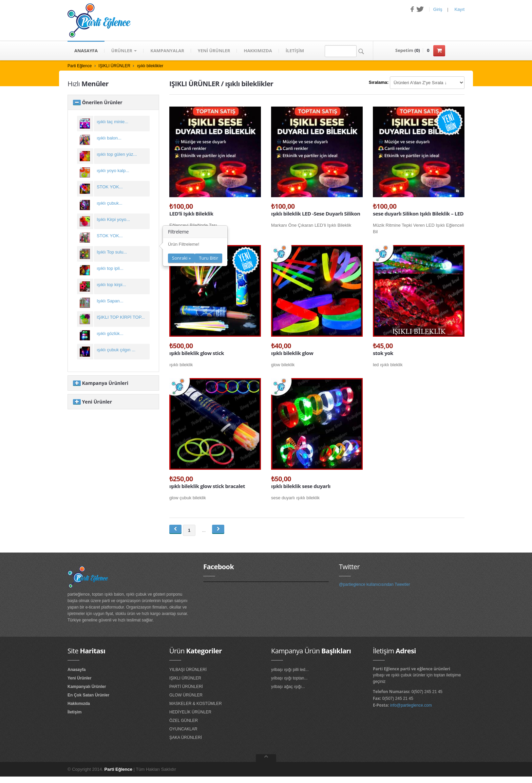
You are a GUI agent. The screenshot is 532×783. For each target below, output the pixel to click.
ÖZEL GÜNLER (184, 721)
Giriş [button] (438, 9)
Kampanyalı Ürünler (87, 687)
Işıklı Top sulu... (112, 252)
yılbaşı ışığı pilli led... (290, 670)
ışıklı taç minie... (112, 122)
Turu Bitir (208, 258)
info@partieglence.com (411, 705)
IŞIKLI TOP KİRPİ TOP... (121, 317)
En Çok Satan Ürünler (88, 695)
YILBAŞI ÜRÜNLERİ (188, 670)
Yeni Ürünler (92, 402)
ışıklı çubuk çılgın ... (116, 350)
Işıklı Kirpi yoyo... (113, 219)
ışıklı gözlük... (110, 333)
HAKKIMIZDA (258, 51)
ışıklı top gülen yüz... (117, 154)
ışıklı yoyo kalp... (113, 171)
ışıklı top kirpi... (111, 285)
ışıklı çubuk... (110, 203)
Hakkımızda (79, 704)
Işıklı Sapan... (110, 301)
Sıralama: (379, 82)
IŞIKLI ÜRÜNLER (114, 66)
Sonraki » (181, 258)
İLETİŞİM (295, 51)
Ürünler (124, 51)
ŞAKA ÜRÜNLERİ (186, 738)
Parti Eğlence (80, 66)
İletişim (74, 712)
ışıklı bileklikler (150, 66)
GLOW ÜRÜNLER (186, 695)
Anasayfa (77, 670)
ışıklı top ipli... (110, 268)
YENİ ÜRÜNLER (214, 51)
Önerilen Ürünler (98, 102)
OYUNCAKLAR (183, 729)
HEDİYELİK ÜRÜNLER (190, 712)
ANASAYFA (86, 51)
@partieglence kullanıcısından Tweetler (374, 584)
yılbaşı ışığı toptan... (289, 678)
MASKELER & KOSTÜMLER (196, 704)
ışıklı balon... (109, 138)
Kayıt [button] (459, 9)
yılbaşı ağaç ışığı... (288, 687)
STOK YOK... (110, 187)
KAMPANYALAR (167, 51)
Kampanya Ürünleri (101, 383)
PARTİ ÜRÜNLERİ (186, 687)
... (204, 530)
